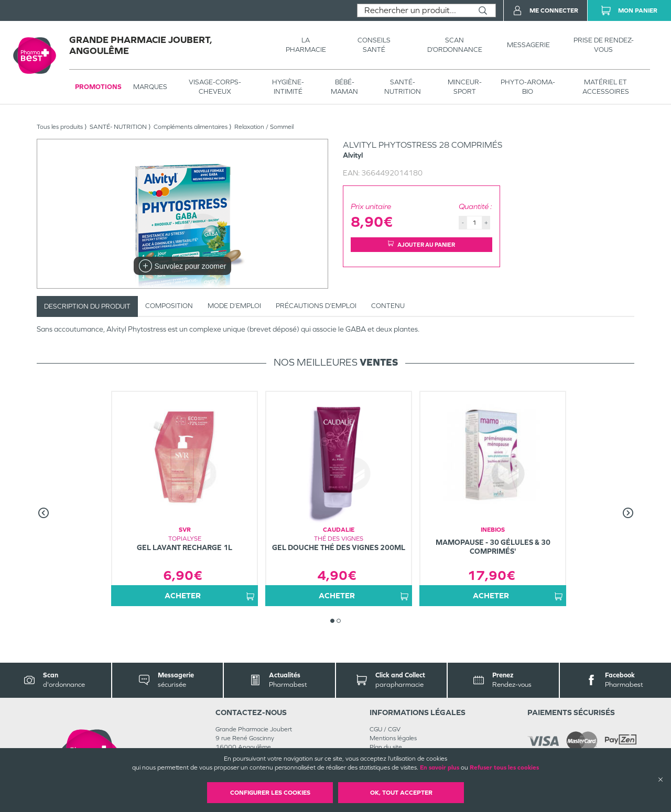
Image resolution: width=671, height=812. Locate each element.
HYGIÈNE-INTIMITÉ (288, 87)
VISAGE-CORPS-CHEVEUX (215, 87)
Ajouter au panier (421, 244)
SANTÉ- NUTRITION (403, 87)
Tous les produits (60, 127)
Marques (150, 87)
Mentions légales (393, 738)
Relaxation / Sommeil (264, 127)
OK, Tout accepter (401, 793)
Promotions (98, 87)
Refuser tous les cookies (504, 767)
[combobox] (414, 10)
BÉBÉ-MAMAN (344, 87)
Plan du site (386, 747)
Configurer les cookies (270, 793)
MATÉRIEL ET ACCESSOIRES (606, 87)
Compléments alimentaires (191, 127)
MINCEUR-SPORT (465, 87)
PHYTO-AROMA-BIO (528, 87)
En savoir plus (440, 767)
